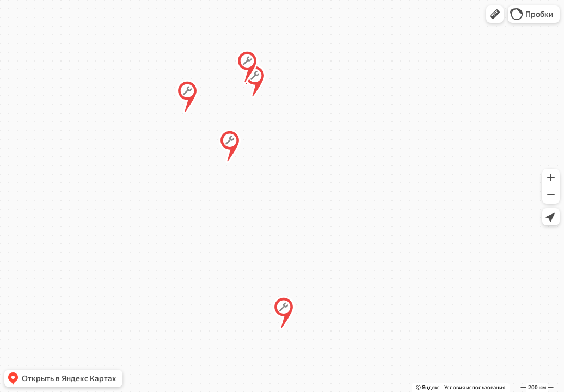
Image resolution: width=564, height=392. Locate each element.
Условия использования (475, 387)
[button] (495, 14)
